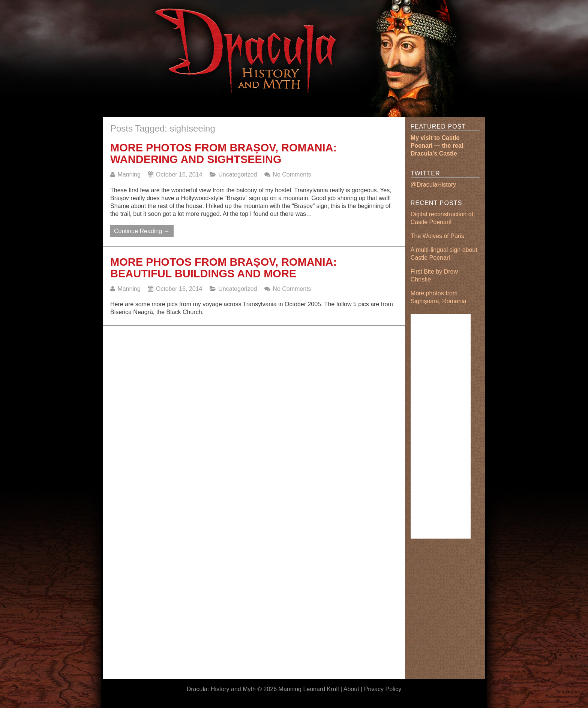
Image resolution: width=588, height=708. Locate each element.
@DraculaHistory (433, 185)
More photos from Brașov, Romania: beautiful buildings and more (223, 268)
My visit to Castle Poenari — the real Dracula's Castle (437, 146)
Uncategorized (238, 174)
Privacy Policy (383, 689)
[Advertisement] (243, 110)
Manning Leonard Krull (309, 689)
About (351, 689)
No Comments (292, 174)
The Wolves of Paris (437, 236)
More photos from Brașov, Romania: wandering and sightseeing (223, 153)
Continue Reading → (142, 231)
